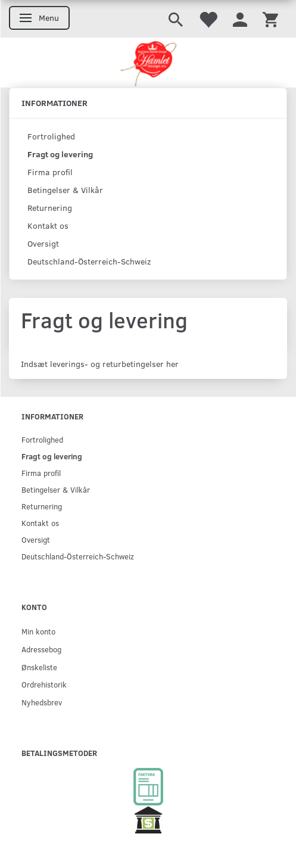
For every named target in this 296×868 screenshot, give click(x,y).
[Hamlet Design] (148, 63)
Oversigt (43, 243)
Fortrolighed (51, 136)
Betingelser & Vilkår (65, 190)
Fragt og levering (60, 154)
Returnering (50, 208)
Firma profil (50, 172)
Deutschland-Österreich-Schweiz (89, 261)
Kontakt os (48, 225)
